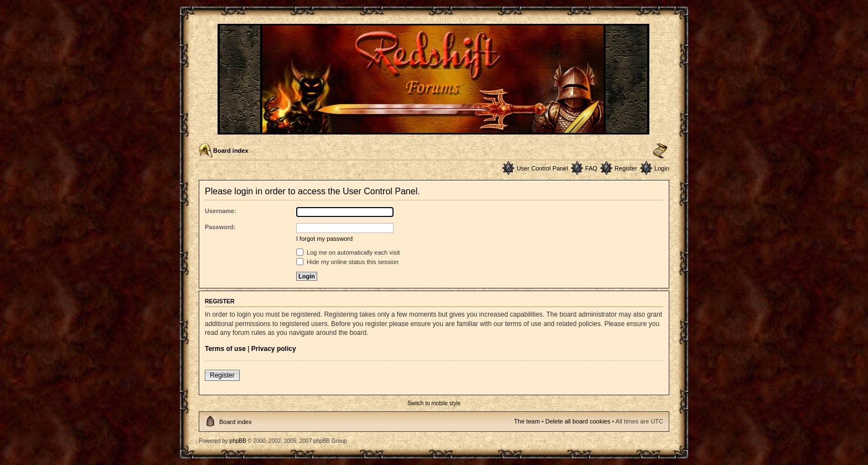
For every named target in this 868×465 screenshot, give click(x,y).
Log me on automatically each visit (348, 252)
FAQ (591, 168)
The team (527, 421)
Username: (221, 211)
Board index (231, 151)
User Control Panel (542, 168)
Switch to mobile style (434, 403)
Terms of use (225, 349)
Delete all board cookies (578, 421)
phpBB (238, 441)
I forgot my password (324, 239)
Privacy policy (274, 349)
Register (626, 168)
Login (662, 168)
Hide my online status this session (347, 262)
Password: (220, 227)
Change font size (660, 151)
